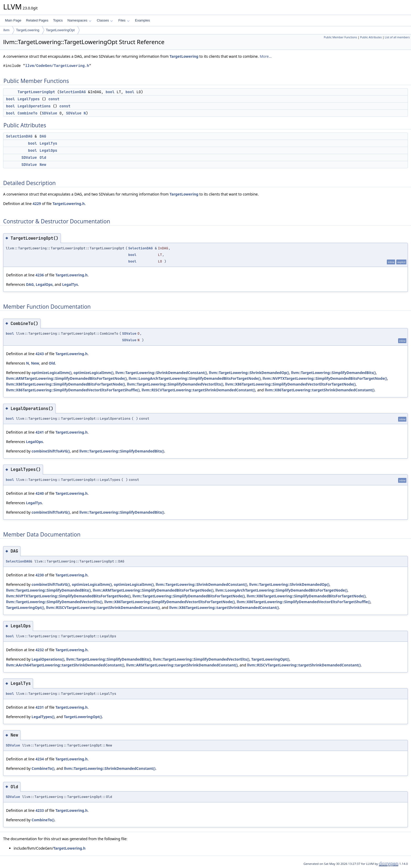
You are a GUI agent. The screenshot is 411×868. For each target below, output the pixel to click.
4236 (40, 275)
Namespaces (79, 20)
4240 (40, 493)
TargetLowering (28, 30)
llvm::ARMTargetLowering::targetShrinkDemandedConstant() (182, 665)
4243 (40, 354)
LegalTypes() (43, 717)
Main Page (13, 20)
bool (110, 92)
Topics (58, 20)
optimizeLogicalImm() (52, 373)
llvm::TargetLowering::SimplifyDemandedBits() (333, 373)
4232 (40, 650)
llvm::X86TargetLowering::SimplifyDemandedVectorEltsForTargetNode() (290, 384)
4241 (40, 432)
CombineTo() (43, 768)
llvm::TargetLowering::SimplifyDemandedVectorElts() (175, 384)
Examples (142, 20)
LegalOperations (34, 106)
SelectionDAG (73, 92)
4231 (40, 707)
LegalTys (48, 143)
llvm (6, 30)
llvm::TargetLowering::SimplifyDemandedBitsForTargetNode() (188, 596)
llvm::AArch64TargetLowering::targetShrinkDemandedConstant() (65, 665)
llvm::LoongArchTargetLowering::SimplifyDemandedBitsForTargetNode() (195, 378)
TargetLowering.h (69, 204)
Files (124, 20)
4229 (37, 204)
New (43, 165)
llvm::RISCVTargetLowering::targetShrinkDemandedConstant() (198, 390)
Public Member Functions (340, 37)
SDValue (49, 113)
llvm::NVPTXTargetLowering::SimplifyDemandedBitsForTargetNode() (325, 378)
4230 (40, 575)
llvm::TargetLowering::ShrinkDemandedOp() (249, 373)
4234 (40, 759)
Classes (105, 20)
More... (266, 56)
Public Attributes (371, 37)
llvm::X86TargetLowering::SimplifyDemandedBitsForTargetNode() (66, 384)
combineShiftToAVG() (51, 451)
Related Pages (37, 20)
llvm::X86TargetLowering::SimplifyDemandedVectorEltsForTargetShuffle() (73, 390)
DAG (43, 136)
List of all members (397, 37)
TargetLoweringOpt (60, 30)
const (54, 99)
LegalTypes (29, 99)
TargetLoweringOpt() (25, 607)
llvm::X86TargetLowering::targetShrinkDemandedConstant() (320, 390)
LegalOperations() (48, 659)
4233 (40, 810)
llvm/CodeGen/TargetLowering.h (57, 66)
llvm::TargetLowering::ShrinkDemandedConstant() (161, 373)
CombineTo (28, 113)
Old (43, 157)
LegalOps (48, 150)
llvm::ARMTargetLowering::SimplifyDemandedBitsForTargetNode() (66, 378)
